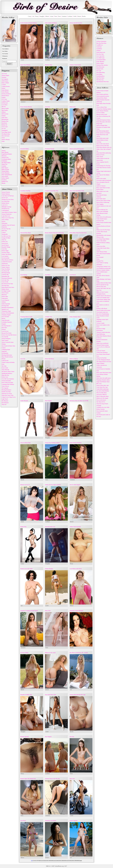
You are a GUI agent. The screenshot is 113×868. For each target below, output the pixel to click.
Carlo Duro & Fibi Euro (8, 196)
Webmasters (5, 56)
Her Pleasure (5, 401)
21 (53, 860)
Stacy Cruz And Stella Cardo (77, 191)
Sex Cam (99, 71)
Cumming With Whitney (8, 384)
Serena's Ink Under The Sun (103, 288)
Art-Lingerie (5, 79)
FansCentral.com (101, 52)
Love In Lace (5, 331)
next (81, 860)
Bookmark (5, 58)
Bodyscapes (73, 107)
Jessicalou (48, 107)
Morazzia (4, 156)
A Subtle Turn (49, 317)
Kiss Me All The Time (7, 284)
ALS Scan (4, 74)
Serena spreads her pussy (76, 23)
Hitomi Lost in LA (25, 485)
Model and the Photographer (77, 149)
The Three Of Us (101, 402)
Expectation (5, 298)
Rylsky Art (4, 125)
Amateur (64, 16)
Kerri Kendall (100, 257)
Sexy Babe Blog (101, 72)
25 (59, 860)
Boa (97, 228)
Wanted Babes (5, 171)
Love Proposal (5, 300)
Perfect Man (5, 296)
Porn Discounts (100, 67)
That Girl (4, 404)
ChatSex (99, 50)
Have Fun (99, 290)
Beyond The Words (7, 333)
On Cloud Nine (6, 201)
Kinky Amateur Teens (75, 317)
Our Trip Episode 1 (7, 326)
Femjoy (4, 97)
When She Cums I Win (7, 395)
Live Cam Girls (100, 56)
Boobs (84, 16)
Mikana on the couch (50, 653)
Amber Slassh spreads (75, 527)
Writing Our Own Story (8, 199)
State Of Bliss (5, 220)
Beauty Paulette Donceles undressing (54, 233)
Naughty (42, 16)
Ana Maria (48, 275)
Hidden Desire (5, 289)
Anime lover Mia (101, 246)
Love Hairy (5, 105)
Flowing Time (5, 306)
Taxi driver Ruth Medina (103, 391)
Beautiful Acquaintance (8, 307)
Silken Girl (5, 164)
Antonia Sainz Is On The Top (52, 779)
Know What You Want (7, 382)
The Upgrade (5, 388)
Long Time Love (6, 216)
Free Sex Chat (100, 54)
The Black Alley (6, 134)
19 (51, 860)
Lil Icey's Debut (24, 653)
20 (52, 860)
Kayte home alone (101, 199)
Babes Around (5, 169)
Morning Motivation (7, 355)
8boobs (4, 183)
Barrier (3, 318)
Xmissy (4, 151)
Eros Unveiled (5, 317)
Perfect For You (6, 265)
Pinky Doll (48, 611)
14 (44, 860)
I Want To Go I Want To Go (9, 397)
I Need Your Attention (102, 352)
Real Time (4, 328)
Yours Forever (5, 386)
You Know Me (5, 271)
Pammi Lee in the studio (26, 569)
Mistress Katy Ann (101, 286)
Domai (3, 88)
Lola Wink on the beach (76, 569)
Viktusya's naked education (103, 332)
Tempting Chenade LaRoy (103, 380)
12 (42, 860)
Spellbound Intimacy (7, 373)
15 (46, 860)
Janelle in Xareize (101, 186)
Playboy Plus (5, 121)
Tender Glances (6, 267)
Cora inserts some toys (102, 312)
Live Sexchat (5, 54)
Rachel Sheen (100, 189)
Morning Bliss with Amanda (104, 235)
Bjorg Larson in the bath (103, 146)
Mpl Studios (5, 110)
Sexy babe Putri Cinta (50, 695)
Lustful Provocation (7, 262)
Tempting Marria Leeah (26, 317)
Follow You (5, 242)
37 (74, 860)
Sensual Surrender (6, 381)
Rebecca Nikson (74, 359)
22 (55, 860)
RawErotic (4, 123)
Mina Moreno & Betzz (7, 260)
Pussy (37, 16)
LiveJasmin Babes (6, 159)
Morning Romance (6, 390)
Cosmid (4, 85)
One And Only (5, 285)
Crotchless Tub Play (25, 191)
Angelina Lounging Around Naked (29, 611)
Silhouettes (5, 223)
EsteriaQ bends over (50, 527)
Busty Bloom (5, 152)
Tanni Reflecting (101, 334)
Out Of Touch (5, 245)
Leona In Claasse (101, 351)
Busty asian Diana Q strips (103, 188)
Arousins (4, 77)
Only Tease (5, 117)
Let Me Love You (6, 236)
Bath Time (4, 231)
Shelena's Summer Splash (103, 270)
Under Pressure (24, 401)
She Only (4, 366)
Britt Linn (72, 779)
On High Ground (6, 291)
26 (60, 860)
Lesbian (70, 16)
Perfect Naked (5, 178)
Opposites (4, 351)
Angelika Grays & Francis (8, 225)
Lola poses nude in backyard (104, 180)
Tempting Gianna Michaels (76, 611)
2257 (66, 866)
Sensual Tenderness (7, 214)
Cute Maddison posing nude (104, 268)
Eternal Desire (5, 96)
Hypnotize (4, 227)
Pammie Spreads (25, 737)
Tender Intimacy (6, 194)
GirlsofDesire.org (59, 866)
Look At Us (5, 205)
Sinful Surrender (6, 304)
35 (71, 860)
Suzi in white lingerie (75, 485)
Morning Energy (6, 273)
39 (77, 860)
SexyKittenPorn (100, 76)
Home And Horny (49, 359)
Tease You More (6, 269)
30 (65, 860)
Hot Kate (72, 737)
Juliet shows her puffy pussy (104, 378)
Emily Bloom (5, 90)
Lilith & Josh (5, 360)
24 (57, 860)
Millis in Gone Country (102, 292)
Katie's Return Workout (76, 443)
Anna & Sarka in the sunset (103, 310)
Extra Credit (5, 368)
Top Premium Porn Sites (103, 82)
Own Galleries (5, 49)
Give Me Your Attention (8, 379)
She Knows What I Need (8, 371)
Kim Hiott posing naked (102, 131)
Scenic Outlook (74, 821)
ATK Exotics (5, 81)
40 (78, 860)
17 (48, 860)
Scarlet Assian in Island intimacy (29, 23)
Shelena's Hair (49, 65)
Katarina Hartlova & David (103, 226)
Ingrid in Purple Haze (102, 125)
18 (50, 860)
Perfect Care (5, 377)
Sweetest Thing (6, 252)
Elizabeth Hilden (25, 149)
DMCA (48, 866)
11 (41, 860)
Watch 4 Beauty (6, 139)
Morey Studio (5, 108)
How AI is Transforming (103, 314)
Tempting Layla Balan (51, 821)
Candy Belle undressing (102, 389)
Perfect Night (5, 251)
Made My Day (5, 375)
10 (39, 860)
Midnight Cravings (6, 207)
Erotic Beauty (5, 92)
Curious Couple (100, 323)
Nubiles (4, 116)
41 (79, 860)
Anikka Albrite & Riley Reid (104, 283)
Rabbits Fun (5, 181)
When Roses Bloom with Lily (104, 147)
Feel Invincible (5, 258)
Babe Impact (5, 168)
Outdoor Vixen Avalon (75, 65)
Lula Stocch (73, 275)
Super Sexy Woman (25, 65)
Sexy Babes (99, 74)
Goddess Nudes (6, 101)
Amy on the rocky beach (103, 144)
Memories (4, 295)
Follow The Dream (7, 254)
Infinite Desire (5, 203)
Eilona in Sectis (100, 155)
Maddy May (23, 527)
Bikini (47, 16)
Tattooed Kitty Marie (26, 233)
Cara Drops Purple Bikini (103, 239)
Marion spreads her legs (102, 285)
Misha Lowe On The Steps (103, 230)
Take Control (5, 340)
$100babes (4, 161)
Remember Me (5, 276)
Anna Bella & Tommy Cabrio (9, 212)
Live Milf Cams (100, 58)
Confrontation (5, 210)
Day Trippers (48, 737)
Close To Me (5, 282)
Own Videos (5, 51)
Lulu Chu (23, 359)
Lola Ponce (23, 821)
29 (64, 860)
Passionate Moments (7, 278)
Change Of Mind (6, 238)
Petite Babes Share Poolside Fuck (78, 233)
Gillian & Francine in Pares (103, 120)
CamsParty (99, 49)
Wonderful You (6, 209)
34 (70, 860)
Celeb (75, 16)
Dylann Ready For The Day (103, 166)
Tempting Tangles (6, 315)
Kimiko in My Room (102, 308)
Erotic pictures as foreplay (103, 133)
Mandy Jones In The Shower (104, 296)
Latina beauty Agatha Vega (103, 299)
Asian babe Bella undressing (104, 153)
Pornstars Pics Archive (102, 65)
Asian (52, 16)
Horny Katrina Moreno (26, 107)
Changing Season (101, 294)
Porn (59, 16)
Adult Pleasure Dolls (102, 252)
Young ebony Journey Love (103, 266)
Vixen (3, 138)
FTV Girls (4, 99)
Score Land (5, 127)
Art (33, 16)
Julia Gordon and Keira (51, 23)
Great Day (4, 249)
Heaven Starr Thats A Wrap (103, 200)
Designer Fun (100, 261)
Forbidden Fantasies (7, 322)
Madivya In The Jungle (102, 398)
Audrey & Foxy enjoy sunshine (53, 485)
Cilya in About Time (25, 443)
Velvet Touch (5, 293)
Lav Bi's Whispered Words (103, 360)
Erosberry (4, 180)
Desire (79, 16)
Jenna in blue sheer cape (103, 385)
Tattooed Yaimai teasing (102, 345)
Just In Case (5, 198)
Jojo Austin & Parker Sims (8, 346)
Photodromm (5, 119)
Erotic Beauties (6, 173)
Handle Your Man (6, 392)
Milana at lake (100, 237)
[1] (32, 860)
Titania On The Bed (101, 358)
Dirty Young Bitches (7, 175)
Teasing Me (5, 234)
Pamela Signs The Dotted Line (28, 779)
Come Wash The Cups (102, 387)
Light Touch (5, 399)
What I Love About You (8, 218)
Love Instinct (5, 256)
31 (66, 860)
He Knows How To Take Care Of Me (79, 401)
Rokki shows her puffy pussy (104, 217)
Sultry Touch (100, 157)
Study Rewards (6, 320)
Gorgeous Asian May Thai (52, 191)
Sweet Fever (5, 243)
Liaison (4, 348)
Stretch (3, 221)
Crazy (30, 16)
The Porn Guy (100, 80)
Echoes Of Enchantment (8, 313)
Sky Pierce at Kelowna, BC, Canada (79, 653)
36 (73, 860)
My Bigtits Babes (6, 163)
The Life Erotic (6, 136)
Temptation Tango (6, 311)
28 (62, 860)
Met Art (4, 107)
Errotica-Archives (6, 94)
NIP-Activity (5, 114)
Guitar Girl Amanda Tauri (103, 297)
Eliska (98, 259)
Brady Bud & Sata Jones (8, 287)
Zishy (3, 141)
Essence (4, 329)
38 (75, 860)
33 (69, 860)
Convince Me (5, 274)
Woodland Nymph (50, 149)
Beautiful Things (6, 247)
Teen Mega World (6, 132)
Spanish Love (5, 309)
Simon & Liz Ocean (7, 393)
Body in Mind (5, 83)
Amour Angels (5, 75)
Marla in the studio (101, 178)
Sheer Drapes (48, 401)
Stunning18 (5, 130)
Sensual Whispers (6, 339)
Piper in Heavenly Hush (102, 396)
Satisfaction (5, 263)
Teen (56, 16)
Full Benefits (5, 353)
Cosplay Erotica (6, 86)
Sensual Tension (6, 192)
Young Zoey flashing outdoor (52, 443)
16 (47, 860)
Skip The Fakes (100, 78)
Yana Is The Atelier (101, 241)
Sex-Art (4, 128)
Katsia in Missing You (102, 210)
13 (43, 860)
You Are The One (6, 229)
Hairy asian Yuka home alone (104, 373)
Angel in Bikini (100, 363)
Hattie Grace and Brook (102, 343)
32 (68, 860)
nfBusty (4, 112)
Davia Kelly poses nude (102, 138)
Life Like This (5, 280)
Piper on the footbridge (102, 211)
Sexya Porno (5, 176)
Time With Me (5, 370)
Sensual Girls (5, 157)
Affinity (4, 302)
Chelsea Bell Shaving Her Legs (78, 695)
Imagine (4, 324)
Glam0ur (4, 166)
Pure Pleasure (5, 403)
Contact (4, 232)
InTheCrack (5, 103)
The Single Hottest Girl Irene (104, 362)
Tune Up (4, 240)
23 (56, 860)
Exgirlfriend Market (7, 154)
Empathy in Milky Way (26, 695)
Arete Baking (24, 275)
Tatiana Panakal (49, 569)
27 (61, 860)
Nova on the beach (101, 400)
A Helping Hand (6, 350)
